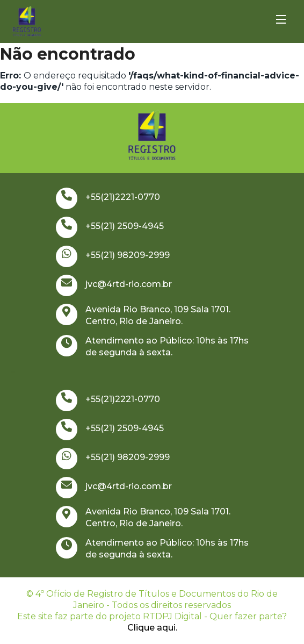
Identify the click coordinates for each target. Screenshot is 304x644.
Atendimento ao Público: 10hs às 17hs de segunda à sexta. (152, 346)
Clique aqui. (152, 628)
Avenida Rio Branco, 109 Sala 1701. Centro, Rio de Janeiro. (143, 315)
